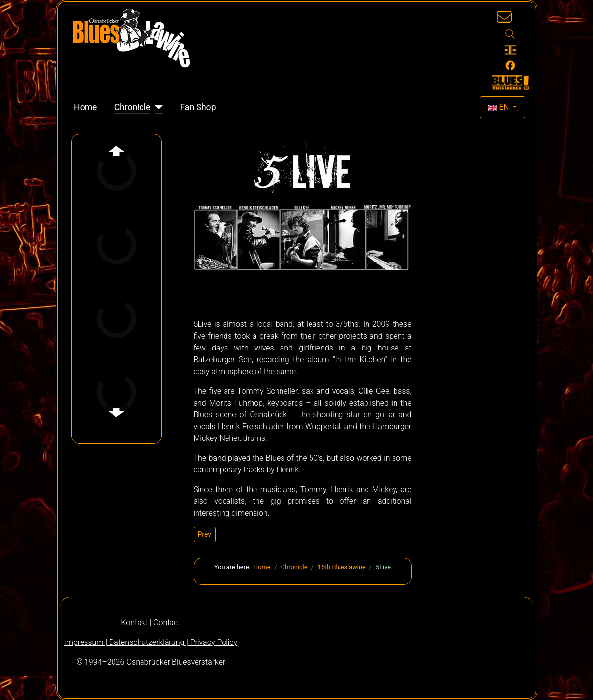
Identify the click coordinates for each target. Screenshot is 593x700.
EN (500, 107)
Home (85, 107)
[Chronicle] (156, 107)
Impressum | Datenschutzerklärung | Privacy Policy (151, 642)
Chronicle (133, 107)
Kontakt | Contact (151, 623)
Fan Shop (198, 107)
